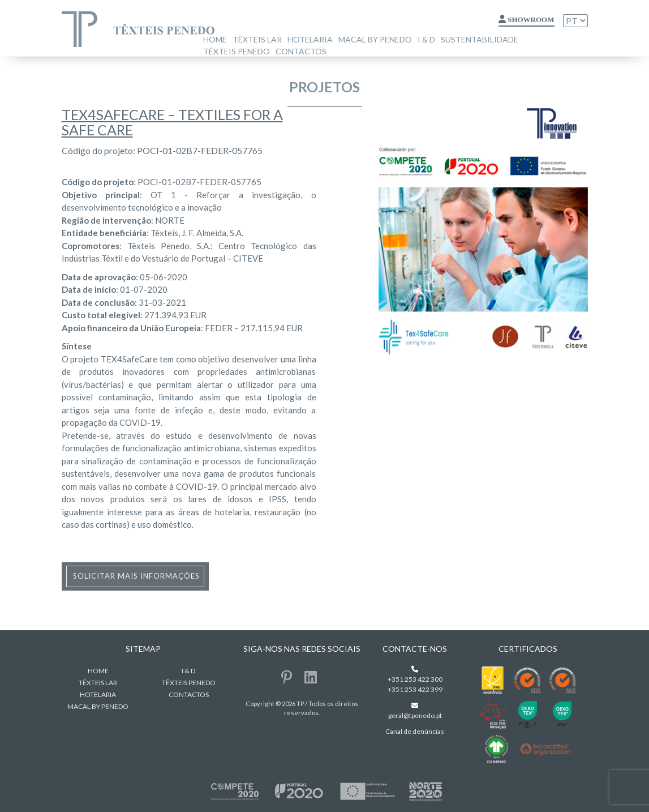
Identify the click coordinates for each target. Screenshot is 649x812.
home (215, 39)
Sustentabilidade (480, 39)
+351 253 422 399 (415, 689)
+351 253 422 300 (415, 679)
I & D (426, 39)
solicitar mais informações (136, 576)
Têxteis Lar (257, 39)
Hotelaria (310, 39)
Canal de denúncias (415, 731)
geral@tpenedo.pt (415, 715)
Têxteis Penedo (237, 51)
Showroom (526, 20)
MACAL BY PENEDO (375, 39)
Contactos (301, 51)
